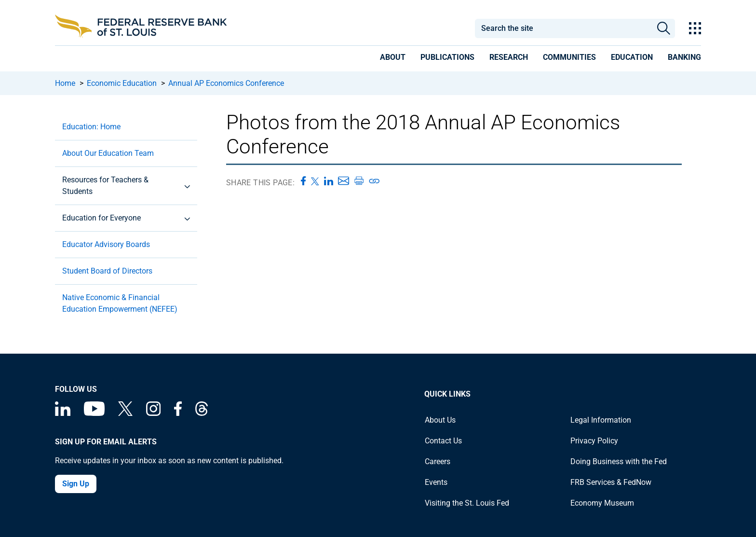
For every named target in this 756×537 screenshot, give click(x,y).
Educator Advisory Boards (106, 244)
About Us (440, 420)
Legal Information (601, 420)
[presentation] (393, 59)
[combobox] (563, 28)
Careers (438, 461)
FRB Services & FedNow (611, 482)
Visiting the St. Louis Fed (467, 503)
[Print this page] (359, 181)
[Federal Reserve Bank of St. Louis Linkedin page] (63, 413)
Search (664, 28)
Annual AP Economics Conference (226, 83)
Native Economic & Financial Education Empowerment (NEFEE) (120, 303)
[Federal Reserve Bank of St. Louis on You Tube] (94, 413)
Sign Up (76, 484)
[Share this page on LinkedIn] (329, 181)
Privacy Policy (594, 441)
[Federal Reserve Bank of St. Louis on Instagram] (153, 413)
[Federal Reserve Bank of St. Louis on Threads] (202, 413)
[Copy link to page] (375, 181)
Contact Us (443, 441)
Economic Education (122, 83)
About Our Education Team (108, 153)
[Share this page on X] (315, 181)
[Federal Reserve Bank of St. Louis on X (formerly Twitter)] (125, 413)
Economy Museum (602, 503)
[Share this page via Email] (344, 181)
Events (436, 482)
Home (65, 83)
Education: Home (91, 127)
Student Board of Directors (107, 271)
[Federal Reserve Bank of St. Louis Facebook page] (178, 413)
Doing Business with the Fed (619, 461)
